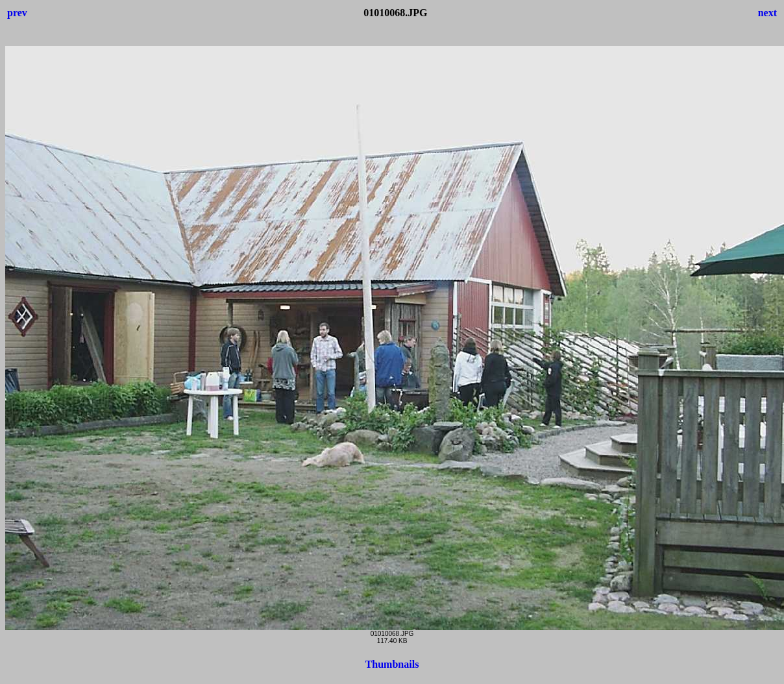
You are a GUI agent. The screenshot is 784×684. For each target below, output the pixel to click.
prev (17, 13)
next (767, 13)
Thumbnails (392, 664)
